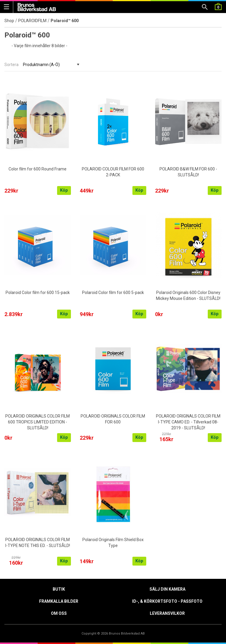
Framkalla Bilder (59, 601)
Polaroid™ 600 (65, 21)
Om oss (59, 613)
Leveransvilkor (167, 613)
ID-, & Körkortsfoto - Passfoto (167, 601)
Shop (9, 21)
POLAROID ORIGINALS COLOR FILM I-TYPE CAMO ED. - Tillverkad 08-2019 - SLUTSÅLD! (188, 422)
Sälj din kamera (167, 589)
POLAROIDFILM (32, 21)
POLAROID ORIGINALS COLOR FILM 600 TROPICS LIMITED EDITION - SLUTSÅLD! (38, 422)
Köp (64, 190)
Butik (59, 589)
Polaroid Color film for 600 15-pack (38, 293)
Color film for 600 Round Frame (38, 169)
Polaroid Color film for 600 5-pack (113, 293)
